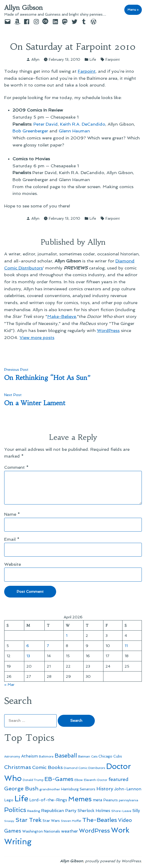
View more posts (37, 337)
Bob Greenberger (30, 131)
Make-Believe (62, 316)
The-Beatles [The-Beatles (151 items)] (100, 820)
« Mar (9, 685)
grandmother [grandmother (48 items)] (50, 789)
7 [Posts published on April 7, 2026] (48, 646)
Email (12, 539)
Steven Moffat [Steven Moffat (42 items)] (71, 821)
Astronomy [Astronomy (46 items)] (12, 756)
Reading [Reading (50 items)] (34, 811)
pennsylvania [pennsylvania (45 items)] (129, 800)
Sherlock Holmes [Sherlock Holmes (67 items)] (94, 811)
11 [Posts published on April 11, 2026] (126, 646)
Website (13, 564)
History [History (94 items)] (105, 789)
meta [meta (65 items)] (98, 800)
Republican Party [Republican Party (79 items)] (59, 810)
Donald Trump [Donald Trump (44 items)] (33, 780)
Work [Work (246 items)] (120, 830)
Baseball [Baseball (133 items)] (66, 756)
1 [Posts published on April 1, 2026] (67, 636)
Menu (135, 10)
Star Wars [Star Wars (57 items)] (51, 821)
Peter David (46, 124)
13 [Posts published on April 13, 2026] (28, 656)
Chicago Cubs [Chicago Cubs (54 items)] (110, 756)
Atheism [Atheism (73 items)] (30, 756)
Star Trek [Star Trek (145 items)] (28, 820)
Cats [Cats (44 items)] (94, 756)
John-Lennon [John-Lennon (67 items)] (128, 789)
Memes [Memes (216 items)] (80, 799)
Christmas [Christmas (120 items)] (18, 767)
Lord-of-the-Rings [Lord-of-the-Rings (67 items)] (48, 800)
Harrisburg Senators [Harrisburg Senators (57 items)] (78, 789)
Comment (16, 467)
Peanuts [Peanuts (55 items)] (111, 800)
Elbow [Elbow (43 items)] (79, 780)
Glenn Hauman (74, 131)
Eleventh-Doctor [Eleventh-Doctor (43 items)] (96, 780)
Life (93, 59)
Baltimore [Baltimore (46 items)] (46, 756)
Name (12, 514)
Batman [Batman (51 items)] (84, 756)
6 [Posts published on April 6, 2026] (28, 646)
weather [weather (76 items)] (69, 831)
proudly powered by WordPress (113, 861)
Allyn (35, 59)
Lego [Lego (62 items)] (9, 800)
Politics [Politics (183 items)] (15, 810)
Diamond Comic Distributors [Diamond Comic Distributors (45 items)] (84, 768)
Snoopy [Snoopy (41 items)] (9, 821)
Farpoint (113, 59)
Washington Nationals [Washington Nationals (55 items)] (41, 831)
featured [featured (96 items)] (118, 779)
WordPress (108, 330)
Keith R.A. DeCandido (83, 124)
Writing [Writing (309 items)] (18, 842)
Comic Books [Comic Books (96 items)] (47, 767)
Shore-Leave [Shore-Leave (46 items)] (121, 811)
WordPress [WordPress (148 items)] (94, 830)
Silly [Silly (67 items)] (136, 811)
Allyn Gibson (24, 8)
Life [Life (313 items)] (21, 799)
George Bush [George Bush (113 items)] (21, 789)
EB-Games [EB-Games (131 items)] (59, 779)
